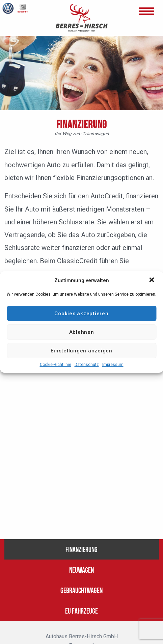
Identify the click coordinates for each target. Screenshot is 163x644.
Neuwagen (81, 569)
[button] (152, 280)
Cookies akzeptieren (81, 314)
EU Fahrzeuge (81, 610)
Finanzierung (81, 549)
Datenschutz (87, 365)
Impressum (113, 365)
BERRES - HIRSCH (81, 18)
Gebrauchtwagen (81, 590)
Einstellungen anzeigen (81, 351)
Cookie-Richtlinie (56, 365)
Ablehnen (82, 332)
